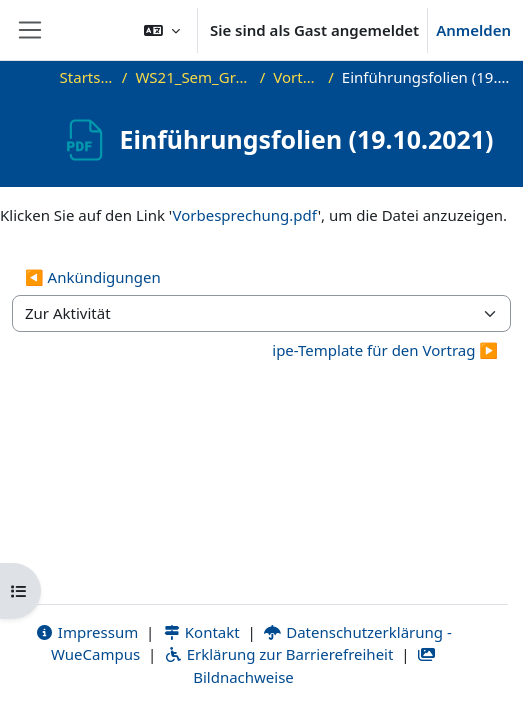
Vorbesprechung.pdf (245, 215)
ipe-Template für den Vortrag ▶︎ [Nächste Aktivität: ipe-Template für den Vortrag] (385, 350)
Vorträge (296, 77)
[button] (162, 30)
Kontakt (201, 632)
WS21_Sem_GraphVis (193, 77)
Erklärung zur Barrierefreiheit (278, 654)
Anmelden (473, 30)
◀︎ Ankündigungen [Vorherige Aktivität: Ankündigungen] (93, 277)
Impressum (86, 632)
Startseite (87, 77)
